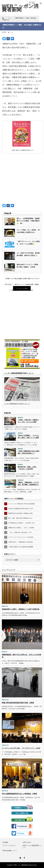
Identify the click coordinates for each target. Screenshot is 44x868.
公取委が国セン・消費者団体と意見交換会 (21, 542)
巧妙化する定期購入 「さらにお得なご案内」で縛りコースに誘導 (28, 437)
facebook (33, 3)
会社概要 (5, 842)
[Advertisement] (22, 179)
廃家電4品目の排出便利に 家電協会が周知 (20, 513)
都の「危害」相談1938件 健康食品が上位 (20, 518)
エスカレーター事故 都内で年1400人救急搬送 (22, 504)
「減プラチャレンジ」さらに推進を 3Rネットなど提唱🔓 (28, 243)
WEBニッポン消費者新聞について (32, 846)
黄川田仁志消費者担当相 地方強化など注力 (21, 509)
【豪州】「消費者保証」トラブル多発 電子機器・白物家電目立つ (28, 484)
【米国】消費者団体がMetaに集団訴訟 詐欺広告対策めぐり (28, 452)
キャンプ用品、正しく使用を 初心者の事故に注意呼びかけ (28, 231)
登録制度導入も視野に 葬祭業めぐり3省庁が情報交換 (21, 609)
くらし (12, 32)
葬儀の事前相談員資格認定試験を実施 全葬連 (18, 703)
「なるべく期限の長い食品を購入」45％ (20, 532)
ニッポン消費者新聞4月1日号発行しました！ (17, 404)
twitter (30, 3)
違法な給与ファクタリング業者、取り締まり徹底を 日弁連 (28, 266)
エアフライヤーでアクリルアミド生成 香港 (21, 537)
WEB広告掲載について (10, 851)
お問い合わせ (27, 842)
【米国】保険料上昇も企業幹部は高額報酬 (21, 547)
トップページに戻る (22, 288)
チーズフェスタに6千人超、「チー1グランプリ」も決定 (21, 748)
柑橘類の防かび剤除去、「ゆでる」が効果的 (21, 528)
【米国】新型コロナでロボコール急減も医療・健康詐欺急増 (31, 280)
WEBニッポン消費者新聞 (20, 865)
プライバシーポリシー (9, 846)
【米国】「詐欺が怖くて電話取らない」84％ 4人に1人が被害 (28, 421)
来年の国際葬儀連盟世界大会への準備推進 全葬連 (19, 794)
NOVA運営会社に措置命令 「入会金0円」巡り (22, 523)
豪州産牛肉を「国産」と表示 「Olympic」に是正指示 (28, 468)
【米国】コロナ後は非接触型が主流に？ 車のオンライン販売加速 (13, 280)
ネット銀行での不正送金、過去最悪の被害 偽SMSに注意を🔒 (28, 254)
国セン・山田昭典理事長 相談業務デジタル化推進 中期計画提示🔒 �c (28, 221)
